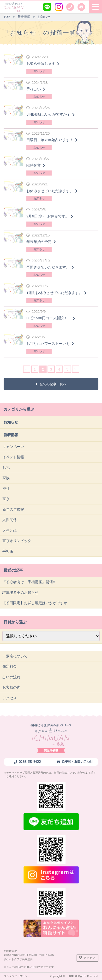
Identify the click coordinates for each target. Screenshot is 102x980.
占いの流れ (11, 677)
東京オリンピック (17, 541)
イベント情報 (13, 457)
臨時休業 (34, 165)
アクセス (10, 698)
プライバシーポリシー (17, 976)
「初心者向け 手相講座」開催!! (29, 582)
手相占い (34, 89)
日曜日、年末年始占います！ (50, 140)
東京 (6, 499)
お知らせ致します (41, 63)
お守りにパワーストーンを (48, 343)
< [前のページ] (27, 369)
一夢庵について (15, 656)
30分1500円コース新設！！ (49, 318)
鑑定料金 (10, 666)
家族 (6, 478)
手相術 (8, 551)
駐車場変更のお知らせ (20, 592)
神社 (6, 488)
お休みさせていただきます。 (50, 191)
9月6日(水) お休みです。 (48, 216)
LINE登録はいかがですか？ (48, 114)
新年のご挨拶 (13, 509)
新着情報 (11, 435)
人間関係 (10, 520)
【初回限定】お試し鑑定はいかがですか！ (37, 603)
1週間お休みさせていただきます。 (54, 293)
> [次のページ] (75, 369)
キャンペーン (13, 447)
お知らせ (39, 71)
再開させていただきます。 (48, 267)
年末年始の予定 (39, 242)
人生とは (10, 530)
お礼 (6, 467)
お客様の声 (11, 687)
